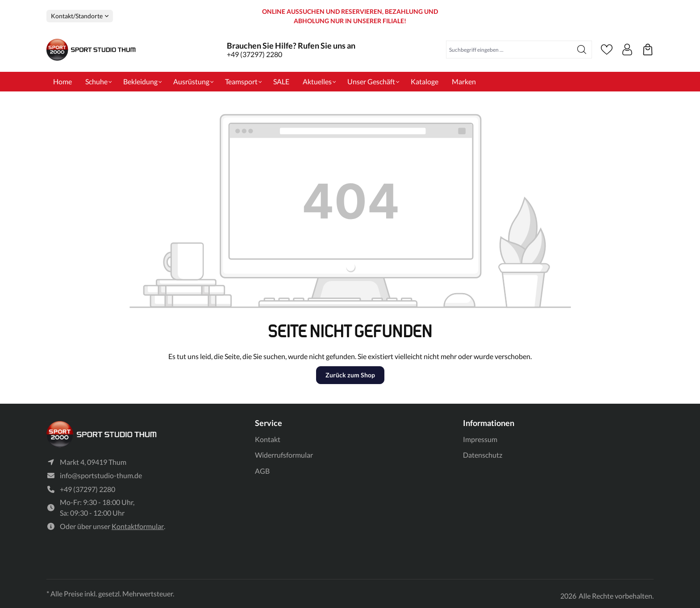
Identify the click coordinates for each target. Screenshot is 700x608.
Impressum (480, 439)
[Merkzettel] (607, 50)
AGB (262, 471)
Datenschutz (483, 455)
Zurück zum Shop (350, 375)
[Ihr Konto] (627, 50)
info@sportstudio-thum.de (101, 476)
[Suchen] (582, 50)
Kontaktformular (138, 527)
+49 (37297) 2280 (254, 54)
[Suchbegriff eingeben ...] (509, 50)
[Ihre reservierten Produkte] (648, 50)
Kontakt (268, 439)
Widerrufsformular (284, 455)
